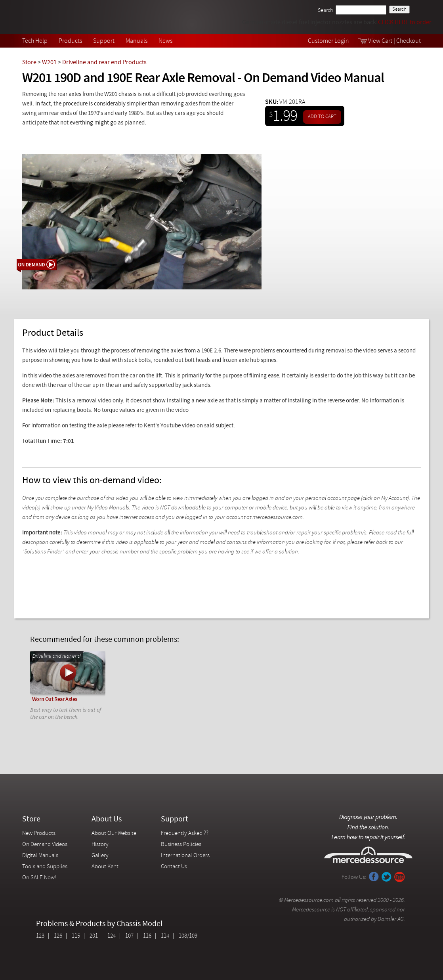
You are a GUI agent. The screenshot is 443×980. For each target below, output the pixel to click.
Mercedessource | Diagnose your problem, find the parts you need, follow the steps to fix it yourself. (63, 17)
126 (58, 936)
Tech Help (35, 41)
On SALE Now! (39, 878)
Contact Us (174, 867)
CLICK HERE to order (405, 23)
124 (112, 936)
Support (104, 41)
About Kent (105, 867)
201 (94, 936)
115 (76, 936)
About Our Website (114, 834)
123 (40, 936)
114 (165, 936)
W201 (49, 63)
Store (29, 63)
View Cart (380, 41)
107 (129, 936)
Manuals (137, 41)
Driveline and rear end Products (104, 63)
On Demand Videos (45, 845)
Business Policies (181, 845)
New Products (39, 834)
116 (147, 936)
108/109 (188, 936)
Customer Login (328, 41)
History (100, 845)
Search (325, 11)
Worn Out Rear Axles (55, 700)
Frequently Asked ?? (185, 834)
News (165, 41)
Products (70, 41)
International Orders (185, 856)
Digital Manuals (40, 856)
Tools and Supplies (45, 867)
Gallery (100, 856)
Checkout (409, 41)
